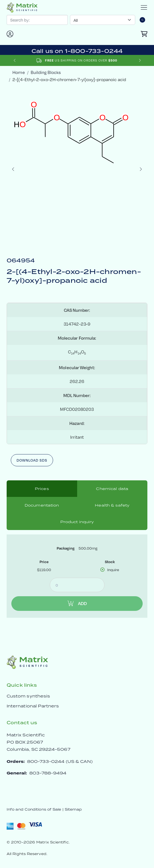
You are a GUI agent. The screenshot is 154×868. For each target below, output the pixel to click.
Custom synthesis (28, 696)
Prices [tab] (42, 489)
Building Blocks (46, 72)
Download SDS (32, 460)
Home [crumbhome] (19, 72)
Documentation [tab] (42, 505)
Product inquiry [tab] (77, 522)
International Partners (33, 706)
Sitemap (73, 809)
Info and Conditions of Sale (34, 809)
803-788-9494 (48, 773)
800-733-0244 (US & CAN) (60, 761)
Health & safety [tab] (112, 505)
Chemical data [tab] (112, 489)
